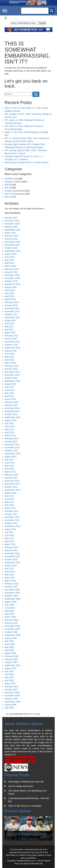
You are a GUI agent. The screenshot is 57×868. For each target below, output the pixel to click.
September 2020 (12, 230)
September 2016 (12, 348)
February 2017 (11, 336)
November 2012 (12, 484)
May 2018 (9, 293)
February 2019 (11, 269)
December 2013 (12, 445)
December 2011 (12, 517)
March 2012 (10, 508)
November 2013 (12, 448)
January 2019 (11, 272)
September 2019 (12, 251)
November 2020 (12, 224)
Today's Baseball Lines (27, 834)
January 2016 (11, 369)
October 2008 (11, 632)
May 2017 (9, 327)
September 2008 (12, 635)
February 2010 (11, 584)
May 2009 (9, 611)
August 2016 (11, 351)
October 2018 (11, 281)
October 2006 (11, 699)
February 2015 (11, 402)
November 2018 (12, 278)
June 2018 (9, 290)
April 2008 (9, 650)
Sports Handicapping (14, 194)
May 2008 (9, 647)
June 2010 (9, 572)
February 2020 (11, 236)
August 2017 (11, 320)
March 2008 (10, 653)
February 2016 (11, 366)
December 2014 (12, 408)
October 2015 (11, 378)
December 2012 (12, 481)
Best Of (8, 197)
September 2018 (12, 284)
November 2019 (12, 245)
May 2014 (9, 429)
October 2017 (11, 314)
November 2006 (12, 696)
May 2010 (9, 575)
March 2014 (10, 435)
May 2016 (9, 357)
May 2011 (9, 538)
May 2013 (9, 466)
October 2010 (11, 559)
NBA (7, 185)
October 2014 (11, 414)
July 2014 (9, 423)
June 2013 (9, 463)
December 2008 (12, 626)
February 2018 (11, 302)
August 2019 (11, 254)
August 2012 (11, 493)
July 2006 (9, 708)
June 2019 (9, 257)
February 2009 (11, 620)
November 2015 (12, 375)
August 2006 (11, 705)
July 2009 (9, 605)
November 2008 (12, 629)
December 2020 (12, 221)
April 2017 (9, 330)
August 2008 (11, 638)
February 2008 (11, 656)
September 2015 (12, 381)
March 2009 (10, 617)
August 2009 (11, 602)
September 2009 (12, 599)
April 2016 (9, 360)
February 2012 (11, 511)
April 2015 (9, 396)
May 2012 (9, 502)
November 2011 (12, 520)
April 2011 (9, 541)
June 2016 (9, 354)
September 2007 (12, 665)
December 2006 (12, 693)
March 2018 (10, 299)
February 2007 (11, 687)
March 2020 (10, 233)
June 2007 (9, 674)
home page (35, 714)
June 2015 (9, 390)
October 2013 (11, 451)
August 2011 (11, 529)
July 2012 (9, 496)
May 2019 (9, 260)
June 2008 (9, 644)
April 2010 (9, 578)
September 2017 (12, 317)
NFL (7, 188)
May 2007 (9, 677)
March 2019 (10, 266)
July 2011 (9, 532)
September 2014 (12, 417)
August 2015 (11, 384)
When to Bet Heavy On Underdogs (25, 806)
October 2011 (11, 523)
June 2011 (9, 535)
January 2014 (11, 441)
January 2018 (11, 305)
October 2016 (11, 345)
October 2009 (11, 596)
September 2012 (12, 490)
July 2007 (9, 671)
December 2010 (12, 553)
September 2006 (12, 702)
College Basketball (13, 191)
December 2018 (12, 275)
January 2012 (11, 514)
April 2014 (9, 432)
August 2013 (11, 457)
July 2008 (9, 641)
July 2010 (9, 569)
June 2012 (9, 499)
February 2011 (11, 547)
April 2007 (9, 680)
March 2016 (10, 363)
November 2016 (12, 342)
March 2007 (10, 683)
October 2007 (11, 662)
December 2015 (12, 372)
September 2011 (12, 526)
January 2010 (11, 587)
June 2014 (9, 426)
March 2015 (10, 399)
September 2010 (12, 562)
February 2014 (11, 438)
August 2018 (11, 287)
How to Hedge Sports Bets (21, 786)
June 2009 (9, 608)
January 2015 (11, 405)
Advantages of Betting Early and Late (26, 782)
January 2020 (11, 239)
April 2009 (9, 614)
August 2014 (11, 420)
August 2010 (11, 566)
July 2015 (9, 387)
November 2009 (12, 593)
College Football (12, 182)
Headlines (9, 179)
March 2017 (10, 333)
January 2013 (11, 478)
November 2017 (12, 311)
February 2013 (11, 475)
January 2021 (11, 218)
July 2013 (9, 460)
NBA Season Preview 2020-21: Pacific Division (27, 162)
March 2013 (10, 472)
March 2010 (10, 581)
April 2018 (9, 296)
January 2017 (11, 339)
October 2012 (11, 487)
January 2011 (11, 550)
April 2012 (9, 505)
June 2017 (9, 324)
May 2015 (9, 393)
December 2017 (12, 308)
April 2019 (9, 263)
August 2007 (11, 668)
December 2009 (12, 590)
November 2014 (12, 411)
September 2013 (12, 454)
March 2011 (10, 544)
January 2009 (11, 623)
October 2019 (11, 248)
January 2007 (11, 690)
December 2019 (12, 242)
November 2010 (12, 556)
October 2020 (11, 227)
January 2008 (11, 659)
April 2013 (9, 469)
